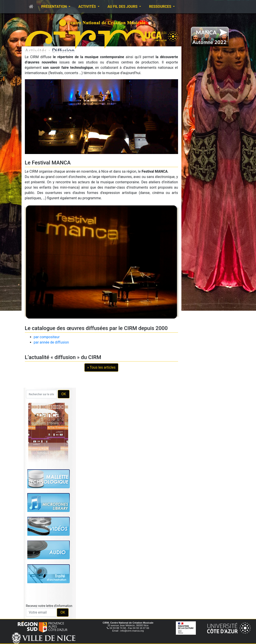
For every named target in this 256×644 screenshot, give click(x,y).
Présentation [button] (55, 7)
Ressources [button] (161, 7)
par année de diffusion (51, 342)
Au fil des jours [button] (123, 7)
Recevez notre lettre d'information (49, 606)
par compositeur (47, 337)
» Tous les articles (101, 367)
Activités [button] (88, 7)
